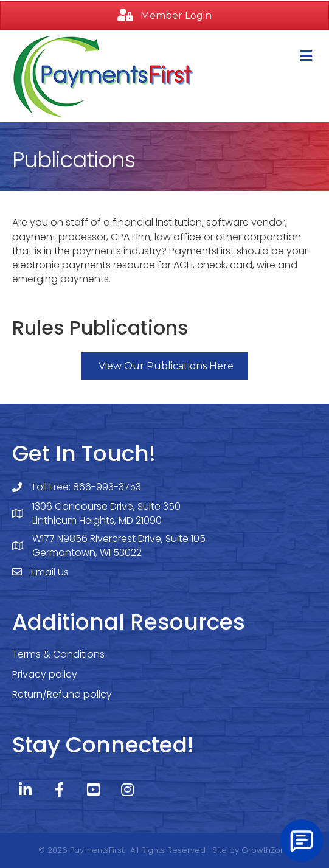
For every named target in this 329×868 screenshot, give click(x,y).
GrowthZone (266, 850)
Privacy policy (45, 674)
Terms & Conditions (58, 654)
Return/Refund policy (62, 694)
